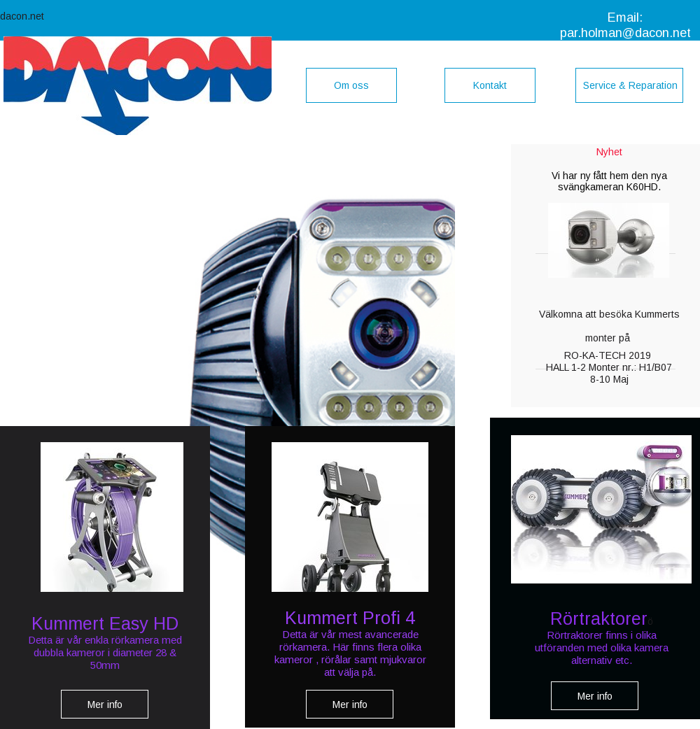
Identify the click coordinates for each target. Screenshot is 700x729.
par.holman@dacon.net (625, 33)
